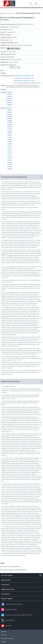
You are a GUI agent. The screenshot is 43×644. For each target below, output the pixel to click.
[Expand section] (40, 575)
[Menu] (35, 4)
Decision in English (13, 49)
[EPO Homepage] (9, 4)
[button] (21, 177)
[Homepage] (1, 13)
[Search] (31, 4)
